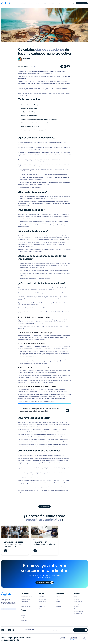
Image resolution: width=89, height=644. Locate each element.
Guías (58, 599)
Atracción (23, 613)
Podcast (58, 604)
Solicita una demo (44, 507)
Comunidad (41, 597)
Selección (23, 616)
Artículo (21, 46)
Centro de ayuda (78, 602)
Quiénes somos (42, 602)
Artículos (58, 597)
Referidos (76, 599)
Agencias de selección (26, 599)
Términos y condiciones (80, 609)
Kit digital (41, 609)
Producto (31, 3)
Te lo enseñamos (82, 3)
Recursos (44, 3)
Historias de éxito (43, 599)
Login (73, 3)
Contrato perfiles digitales (27, 604)
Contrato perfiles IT (25, 602)
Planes (58, 3)
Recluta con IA (24, 620)
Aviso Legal (77, 604)
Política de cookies (79, 611)
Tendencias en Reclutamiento (32, 46)
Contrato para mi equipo (26, 597)
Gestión (23, 618)
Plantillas (58, 602)
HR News (59, 606)
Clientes (37, 3)
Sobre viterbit (51, 3)
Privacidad (77, 606)
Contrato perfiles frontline (27, 606)
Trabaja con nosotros (43, 604)
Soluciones (24, 3)
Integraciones (42, 606)
